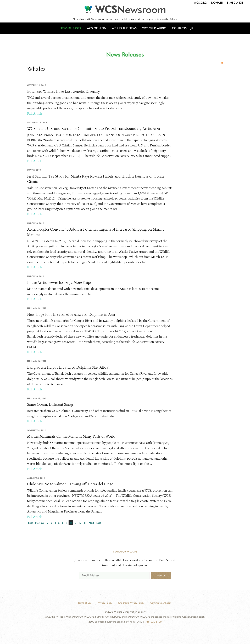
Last (99, 523)
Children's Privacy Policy (131, 603)
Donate (217, 3)
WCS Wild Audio (154, 31)
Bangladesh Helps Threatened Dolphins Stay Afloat (68, 367)
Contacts (178, 31)
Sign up (161, 575)
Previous (40, 523)
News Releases (72, 31)
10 (80, 523)
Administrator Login (161, 603)
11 (85, 523)
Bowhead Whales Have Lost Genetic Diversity (63, 92)
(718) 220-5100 (153, 622)
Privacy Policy (105, 603)
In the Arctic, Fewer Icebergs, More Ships (59, 283)
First (30, 523)
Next (91, 523)
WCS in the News (124, 31)
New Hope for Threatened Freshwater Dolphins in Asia (71, 315)
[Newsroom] (125, 11)
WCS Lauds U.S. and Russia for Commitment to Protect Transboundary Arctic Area (94, 129)
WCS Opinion (97, 31)
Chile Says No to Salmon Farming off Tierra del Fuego (70, 484)
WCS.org (200, 3)
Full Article (35, 113)
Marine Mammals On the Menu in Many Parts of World (71, 436)
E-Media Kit (235, 3)
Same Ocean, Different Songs (50, 404)
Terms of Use (85, 603)
